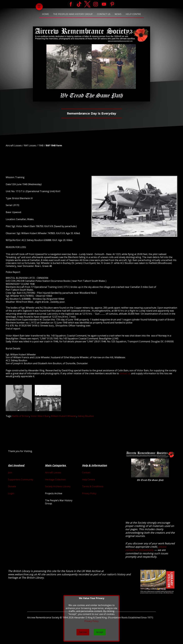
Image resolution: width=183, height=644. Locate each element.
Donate (12, 486)
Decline (83, 632)
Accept (100, 632)
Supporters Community (21, 479)
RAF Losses (30, 145)
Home (45, 14)
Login (11, 493)
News (118, 14)
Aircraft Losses (14, 145)
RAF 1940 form (54, 145)
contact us (125, 373)
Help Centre (133, 14)
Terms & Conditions (93, 486)
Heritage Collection (55, 479)
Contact (86, 472)
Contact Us (104, 14)
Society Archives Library (58, 486)
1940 (41, 145)
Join (10, 472)
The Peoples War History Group (73, 14)
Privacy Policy (89, 493)
